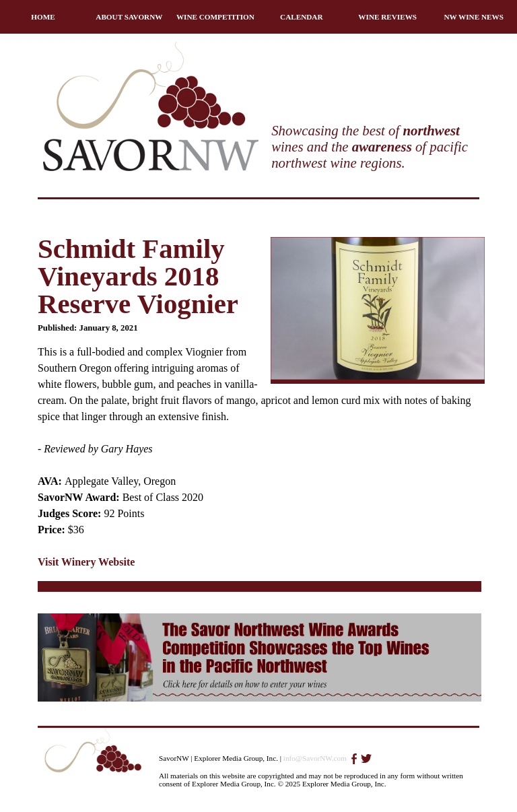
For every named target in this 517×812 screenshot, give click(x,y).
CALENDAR (301, 17)
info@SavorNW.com (315, 758)
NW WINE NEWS (474, 17)
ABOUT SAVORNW (129, 17)
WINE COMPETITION (215, 17)
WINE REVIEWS (387, 17)
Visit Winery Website (86, 562)
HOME (43, 17)
